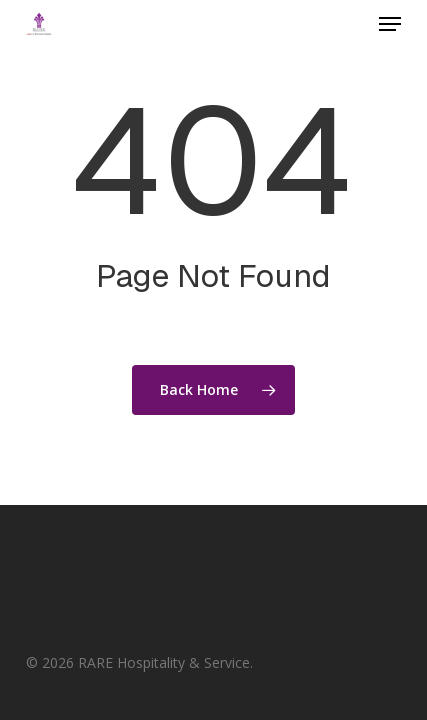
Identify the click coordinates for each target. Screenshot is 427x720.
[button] (390, 24)
